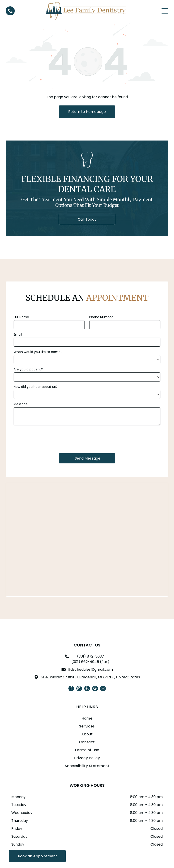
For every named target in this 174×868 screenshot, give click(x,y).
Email (18, 334)
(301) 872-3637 (91, 631)
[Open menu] (165, 11)
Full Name (21, 317)
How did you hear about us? (36, 387)
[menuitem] (87, 694)
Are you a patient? (28, 369)
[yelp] (87, 663)
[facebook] (71, 663)
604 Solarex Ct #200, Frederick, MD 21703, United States (90, 652)
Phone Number (101, 317)
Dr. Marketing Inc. (128, 855)
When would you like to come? (38, 352)
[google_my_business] (95, 663)
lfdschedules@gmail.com (91, 644)
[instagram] (79, 663)
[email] (103, 663)
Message (21, 404)
